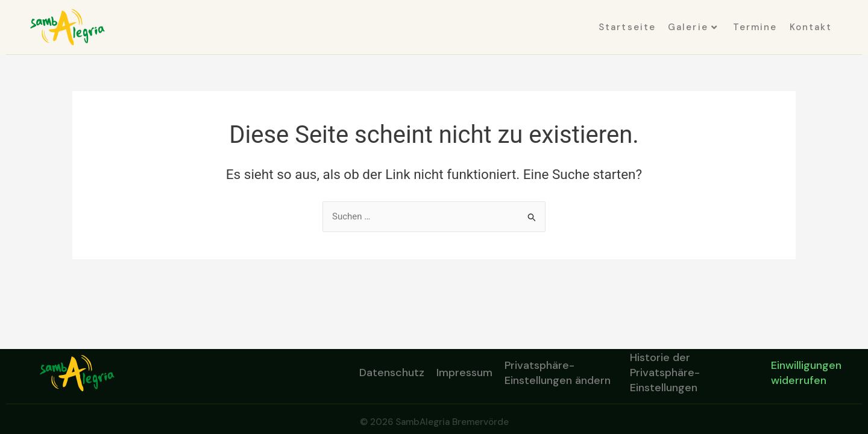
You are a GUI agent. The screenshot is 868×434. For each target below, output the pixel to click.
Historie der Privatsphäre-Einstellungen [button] (665, 373)
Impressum (464, 373)
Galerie (693, 27)
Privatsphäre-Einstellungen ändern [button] (558, 373)
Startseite (627, 27)
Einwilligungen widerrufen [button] (806, 373)
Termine (755, 27)
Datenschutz (392, 373)
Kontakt (811, 27)
